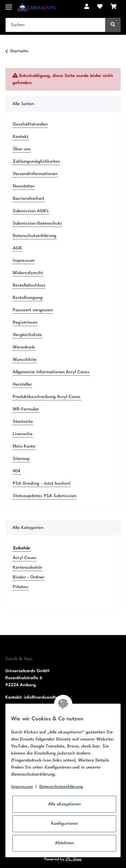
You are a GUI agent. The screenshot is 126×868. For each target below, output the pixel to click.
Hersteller (22, 384)
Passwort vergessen (33, 310)
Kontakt (21, 137)
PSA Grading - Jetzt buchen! (42, 484)
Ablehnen (65, 843)
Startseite (23, 422)
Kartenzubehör (28, 568)
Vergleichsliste (27, 335)
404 (16, 471)
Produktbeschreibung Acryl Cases (47, 397)
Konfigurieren (65, 824)
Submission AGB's (31, 211)
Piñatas (20, 587)
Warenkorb (24, 347)
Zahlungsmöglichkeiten (36, 162)
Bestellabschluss (29, 285)
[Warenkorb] (114, 7)
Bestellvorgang (28, 298)
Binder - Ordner (29, 577)
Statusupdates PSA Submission (45, 496)
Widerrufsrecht (28, 273)
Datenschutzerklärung (35, 236)
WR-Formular (26, 409)
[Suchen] (55, 25)
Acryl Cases (25, 558)
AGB (17, 248)
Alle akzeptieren (64, 804)
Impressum (24, 261)
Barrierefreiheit (29, 199)
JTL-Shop (74, 859)
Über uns (22, 149)
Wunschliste (25, 360)
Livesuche (23, 434)
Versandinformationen (35, 174)
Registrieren (25, 323)
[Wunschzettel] (100, 7)
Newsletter (24, 186)
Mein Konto (24, 446)
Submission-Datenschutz (37, 223)
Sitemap (21, 459)
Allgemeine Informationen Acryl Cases (51, 372)
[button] (87, 7)
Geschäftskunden (30, 124)
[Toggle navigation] (9, 4)
